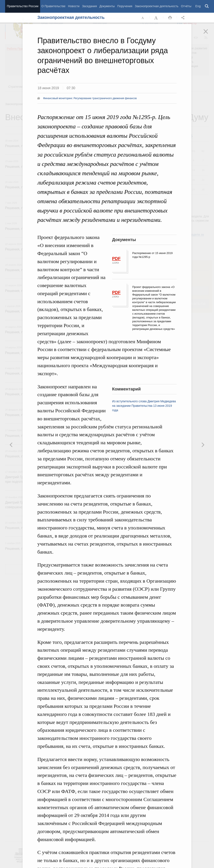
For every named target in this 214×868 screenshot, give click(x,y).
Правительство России (23, 6)
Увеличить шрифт (156, 18)
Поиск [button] (207, 6)
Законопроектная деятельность (157, 6)
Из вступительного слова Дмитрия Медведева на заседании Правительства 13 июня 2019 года (144, 406)
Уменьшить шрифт (143, 18)
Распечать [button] (170, 18)
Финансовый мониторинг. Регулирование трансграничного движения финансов (90, 98)
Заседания (89, 6)
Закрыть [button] (209, 34)
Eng (198, 6)
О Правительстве (53, 6)
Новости (74, 6)
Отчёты (186, 6)
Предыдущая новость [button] (203, 445)
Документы (107, 6)
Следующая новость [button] (11, 445)
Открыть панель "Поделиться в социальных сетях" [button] (184, 18)
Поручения (125, 6)
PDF (116, 258)
